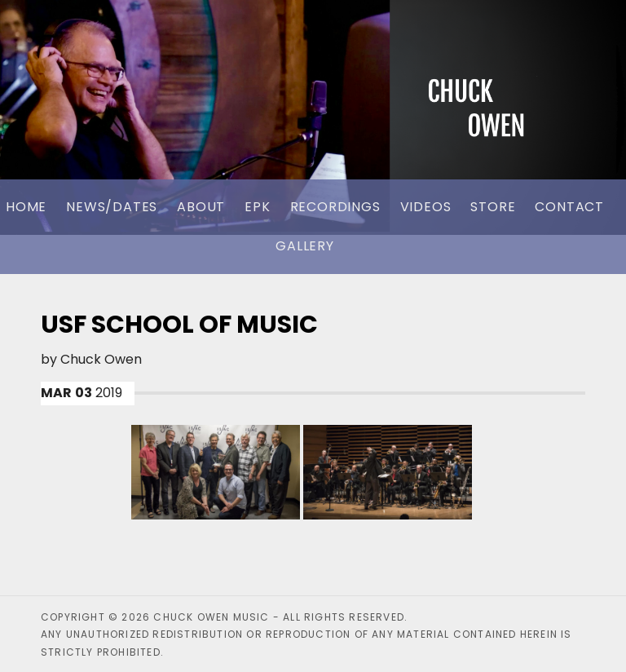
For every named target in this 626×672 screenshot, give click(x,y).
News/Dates (112, 207)
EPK (257, 207)
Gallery (305, 246)
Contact (569, 207)
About (201, 207)
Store (493, 207)
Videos (426, 207)
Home (26, 207)
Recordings (335, 207)
